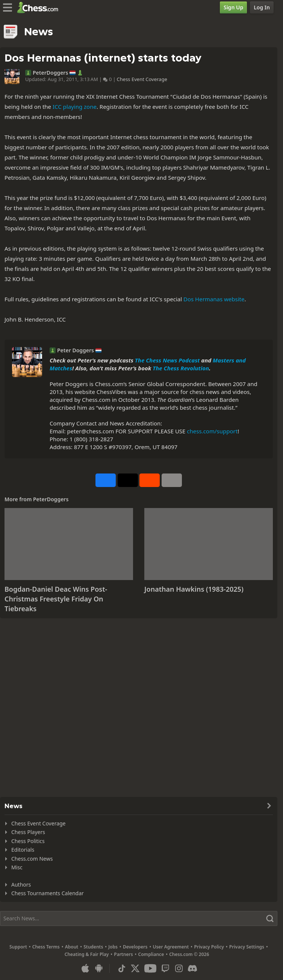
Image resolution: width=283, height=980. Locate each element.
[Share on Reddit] (150, 480)
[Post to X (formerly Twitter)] (128, 480)
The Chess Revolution (181, 368)
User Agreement (171, 947)
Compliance (151, 954)
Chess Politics (28, 841)
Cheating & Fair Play (87, 954)
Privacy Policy (209, 947)
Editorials (23, 850)
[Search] (139, 918)
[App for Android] (99, 968)
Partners (123, 954)
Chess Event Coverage (142, 79)
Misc (17, 867)
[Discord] (192, 968)
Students (93, 947)
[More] (172, 480)
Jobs (113, 947)
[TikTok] (122, 968)
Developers (135, 947)
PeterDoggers (50, 73)
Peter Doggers (76, 350)
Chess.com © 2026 (189, 954)
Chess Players (28, 832)
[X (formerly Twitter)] (135, 968)
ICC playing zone (75, 107)
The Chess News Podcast (167, 360)
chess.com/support (212, 431)
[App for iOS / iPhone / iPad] (85, 968)
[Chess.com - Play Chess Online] (40, 8)
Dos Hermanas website (214, 299)
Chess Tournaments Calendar (48, 893)
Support (18, 947)
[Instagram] (179, 968)
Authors (21, 885)
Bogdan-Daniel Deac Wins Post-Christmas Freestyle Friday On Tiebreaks (56, 599)
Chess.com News (32, 859)
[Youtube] (150, 968)
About (72, 947)
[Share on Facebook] (106, 480)
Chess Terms (46, 947)
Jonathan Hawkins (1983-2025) (194, 589)
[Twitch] (165, 968)
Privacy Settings (247, 947)
